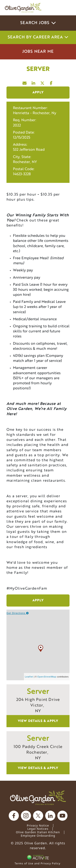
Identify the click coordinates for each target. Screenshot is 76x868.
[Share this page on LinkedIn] (34, 82)
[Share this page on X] (43, 82)
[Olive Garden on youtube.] (62, 816)
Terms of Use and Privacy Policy (37, 863)
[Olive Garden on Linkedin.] (50, 816)
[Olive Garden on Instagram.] (26, 816)
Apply (38, 93)
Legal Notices (38, 829)
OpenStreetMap (47, 677)
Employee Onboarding (38, 836)
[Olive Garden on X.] (38, 816)
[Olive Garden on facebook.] (14, 816)
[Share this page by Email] (25, 82)
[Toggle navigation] (65, 8)
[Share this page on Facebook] (51, 82)
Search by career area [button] (38, 37)
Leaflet (29, 677)
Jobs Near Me (38, 52)
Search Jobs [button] (38, 23)
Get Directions (18, 613)
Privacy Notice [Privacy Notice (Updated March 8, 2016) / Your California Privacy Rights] (38, 825)
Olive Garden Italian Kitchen (38, 832)
